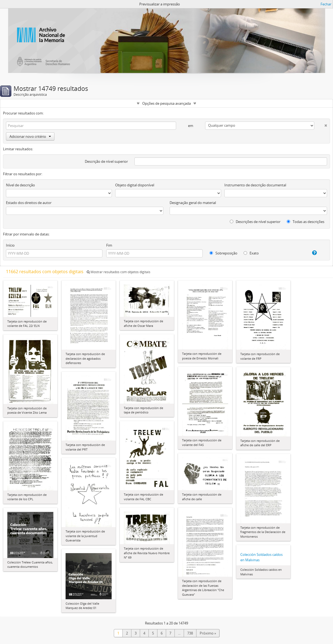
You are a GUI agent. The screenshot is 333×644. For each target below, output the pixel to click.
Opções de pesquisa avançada (166, 103)
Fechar (326, 4)
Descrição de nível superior (106, 161)
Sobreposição (223, 253)
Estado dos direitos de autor (29, 203)
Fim (109, 245)
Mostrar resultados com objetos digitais (119, 272)
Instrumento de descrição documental (255, 185)
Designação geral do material (193, 203)
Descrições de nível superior (255, 222)
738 (190, 633)
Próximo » (208, 633)
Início (10, 245)
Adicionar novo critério (30, 136)
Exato (251, 253)
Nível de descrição (20, 185)
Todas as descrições (305, 222)
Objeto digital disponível (135, 185)
